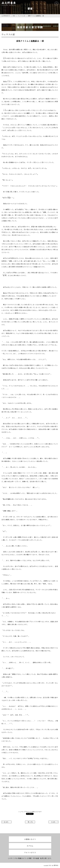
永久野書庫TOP (6, 16)
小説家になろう (30, 839)
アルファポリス (30, 853)
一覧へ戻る (30, 822)
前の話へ (6, 822)
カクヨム (30, 846)
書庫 (14, 16)
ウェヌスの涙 (21, 16)
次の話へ (54, 822)
